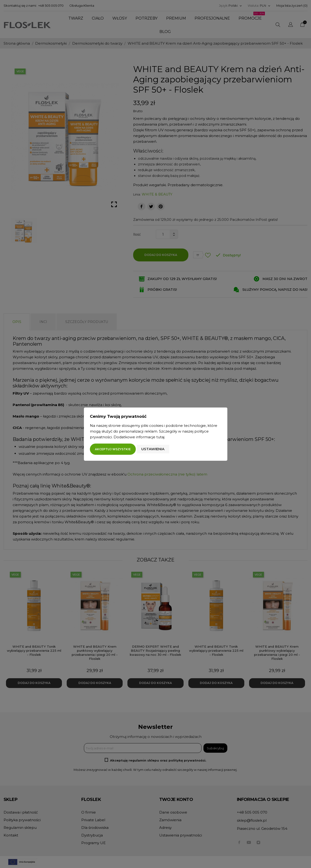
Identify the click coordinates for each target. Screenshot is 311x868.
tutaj (160, 437)
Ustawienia (153, 449)
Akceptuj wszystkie (113, 449)
